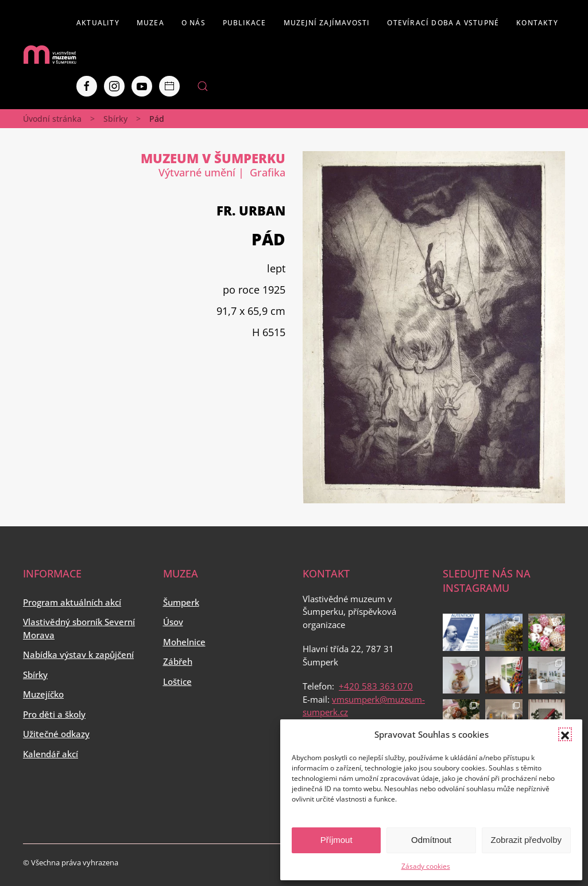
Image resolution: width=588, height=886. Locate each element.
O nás (194, 23)
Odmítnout (431, 840)
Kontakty (537, 23)
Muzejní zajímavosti (327, 23)
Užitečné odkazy (56, 734)
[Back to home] (50, 55)
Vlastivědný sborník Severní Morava (79, 628)
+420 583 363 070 (376, 686)
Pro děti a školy (54, 714)
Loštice (177, 681)
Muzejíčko (43, 694)
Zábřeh (178, 661)
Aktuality (98, 23)
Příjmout (336, 840)
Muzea (150, 23)
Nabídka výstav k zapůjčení (78, 654)
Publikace (245, 23)
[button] (565, 734)
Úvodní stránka (52, 119)
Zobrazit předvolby (526, 840)
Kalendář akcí (51, 754)
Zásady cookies (426, 866)
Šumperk (181, 602)
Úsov (173, 622)
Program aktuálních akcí (72, 602)
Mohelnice (184, 642)
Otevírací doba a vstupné (443, 23)
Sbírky (115, 119)
